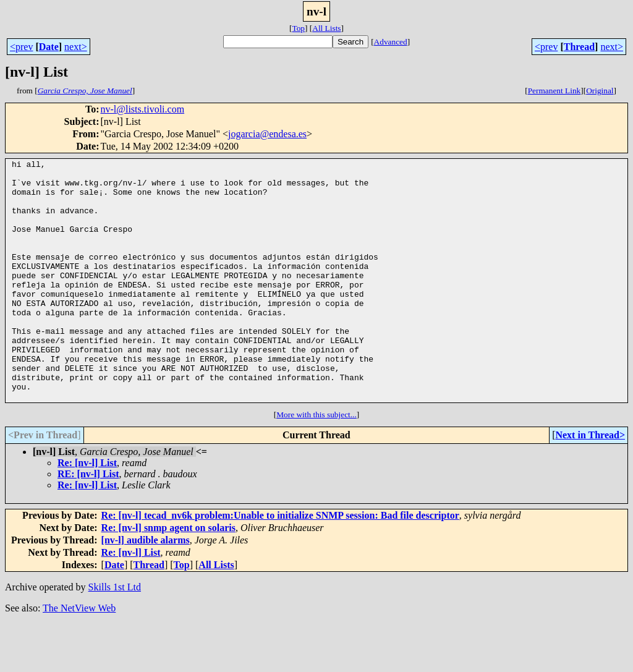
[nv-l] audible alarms (146, 588)
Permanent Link (554, 91)
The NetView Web (79, 656)
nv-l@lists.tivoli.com (142, 109)
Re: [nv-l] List (87, 511)
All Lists (326, 28)
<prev (21, 47)
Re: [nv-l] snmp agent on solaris (168, 576)
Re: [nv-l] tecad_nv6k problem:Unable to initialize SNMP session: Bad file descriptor (280, 564)
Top (298, 28)
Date (49, 47)
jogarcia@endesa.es (267, 134)
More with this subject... (316, 463)
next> (76, 47)
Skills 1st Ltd (115, 635)
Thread (579, 47)
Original (600, 91)
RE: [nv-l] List (88, 522)
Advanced (391, 42)
